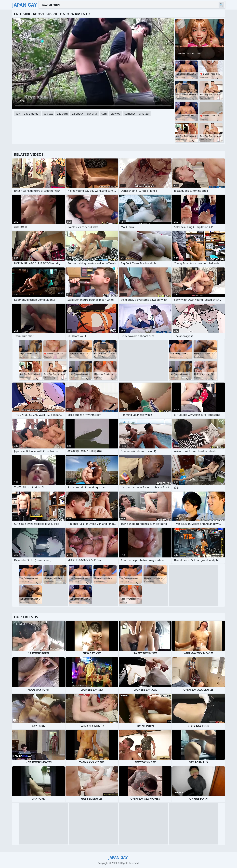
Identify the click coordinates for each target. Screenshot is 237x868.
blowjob (116, 114)
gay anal (92, 114)
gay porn (62, 114)
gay (18, 114)
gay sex (48, 114)
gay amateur (32, 114)
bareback (77, 114)
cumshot (130, 114)
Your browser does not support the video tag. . (93, 64)
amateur (144, 114)
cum (104, 114)
